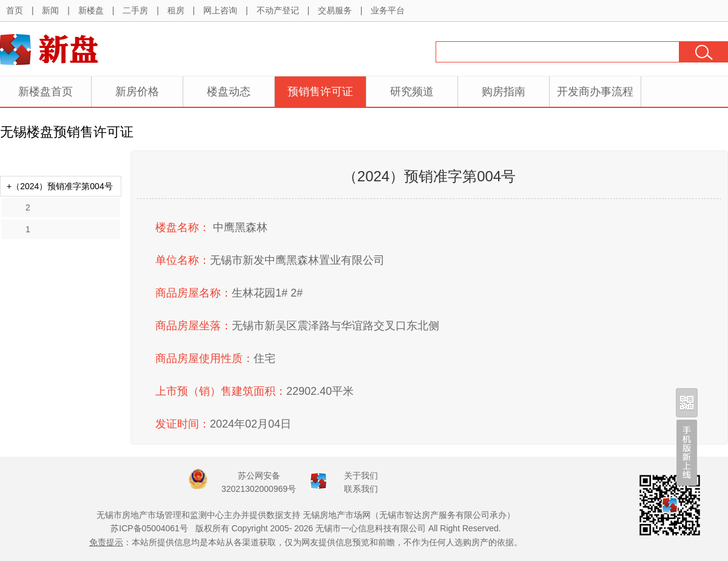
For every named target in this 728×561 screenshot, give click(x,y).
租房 (176, 10)
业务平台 (388, 10)
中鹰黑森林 (240, 227)
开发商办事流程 (595, 92)
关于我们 (361, 475)
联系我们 (361, 489)
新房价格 (137, 92)
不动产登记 (278, 10)
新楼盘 (91, 10)
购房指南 (504, 92)
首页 (15, 10)
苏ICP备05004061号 (149, 528)
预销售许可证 (320, 92)
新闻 (50, 10)
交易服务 (335, 10)
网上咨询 (220, 10)
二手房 (135, 10)
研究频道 (412, 92)
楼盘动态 (229, 92)
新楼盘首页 (45, 92)
